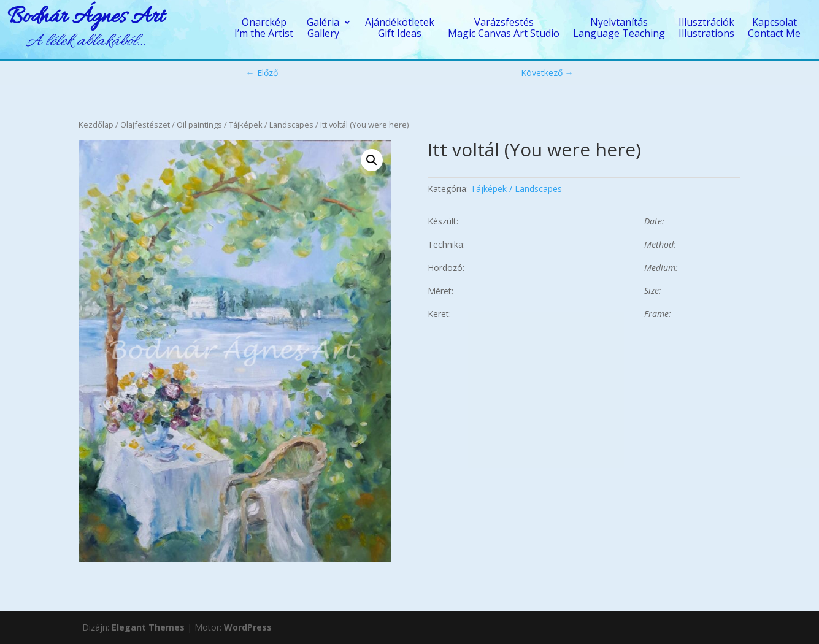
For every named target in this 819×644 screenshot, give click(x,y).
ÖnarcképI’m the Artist (264, 29)
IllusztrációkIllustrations (706, 29)
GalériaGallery (323, 29)
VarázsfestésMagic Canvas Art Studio (504, 29)
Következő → (547, 73)
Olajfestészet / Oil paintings (171, 125)
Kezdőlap (96, 125)
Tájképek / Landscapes (271, 125)
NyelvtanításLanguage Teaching (619, 29)
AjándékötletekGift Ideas (400, 29)
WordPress (248, 627)
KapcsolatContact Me (774, 29)
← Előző (262, 73)
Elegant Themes (148, 627)
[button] (372, 160)
